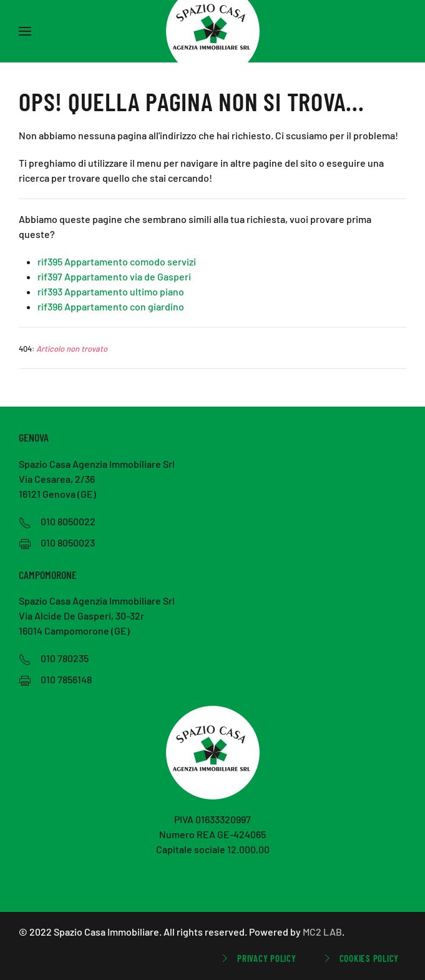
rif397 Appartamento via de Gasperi (114, 276)
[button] (25, 31)
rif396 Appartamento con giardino (111, 306)
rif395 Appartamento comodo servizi (117, 261)
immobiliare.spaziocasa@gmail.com (212, 864)
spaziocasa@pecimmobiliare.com (212, 879)
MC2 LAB (322, 932)
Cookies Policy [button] (360, 958)
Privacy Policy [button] (257, 958)
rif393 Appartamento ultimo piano (111, 291)
